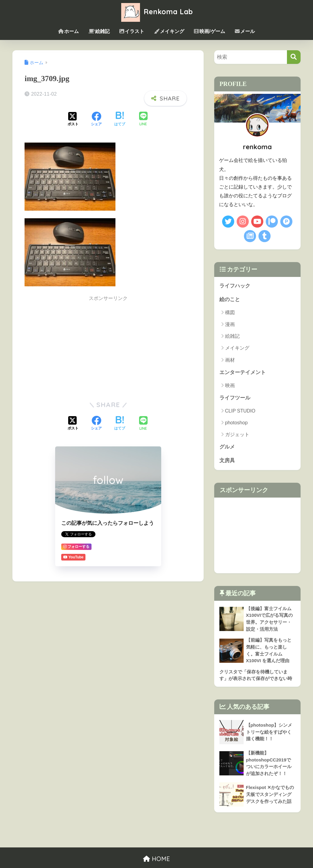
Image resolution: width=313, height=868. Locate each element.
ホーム (68, 31)
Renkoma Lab (156, 12)
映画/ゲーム (209, 31)
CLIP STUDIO (240, 411)
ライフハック (235, 286)
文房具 (227, 460)
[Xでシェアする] (73, 120)
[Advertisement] (108, 348)
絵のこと (230, 299)
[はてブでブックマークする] (120, 120)
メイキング (169, 31)
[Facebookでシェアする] (96, 120)
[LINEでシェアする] (143, 119)
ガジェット (237, 434)
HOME (156, 859)
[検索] (294, 57)
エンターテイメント (243, 372)
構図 (230, 312)
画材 (230, 360)
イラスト (132, 31)
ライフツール (235, 398)
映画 (230, 385)
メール (245, 31)
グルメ (227, 447)
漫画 (230, 324)
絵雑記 (99, 31)
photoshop (236, 423)
